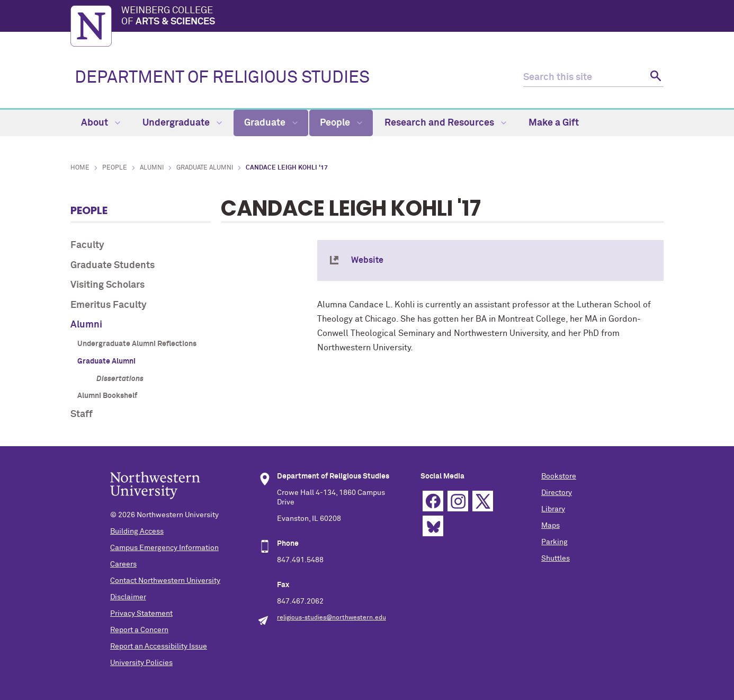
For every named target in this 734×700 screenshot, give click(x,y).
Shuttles (556, 559)
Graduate (271, 123)
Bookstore (559, 476)
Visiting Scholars (108, 285)
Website (367, 260)
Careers (123, 564)
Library (553, 509)
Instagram (458, 501)
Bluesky (433, 526)
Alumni (152, 168)
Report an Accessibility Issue (159, 646)
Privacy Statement (141, 614)
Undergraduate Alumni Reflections (137, 344)
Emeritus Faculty (109, 305)
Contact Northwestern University (165, 581)
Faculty (87, 245)
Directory (557, 493)
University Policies (141, 663)
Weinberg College (392, 17)
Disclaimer (128, 597)
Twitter (483, 501)
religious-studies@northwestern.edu (332, 618)
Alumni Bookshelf (107, 396)
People (341, 123)
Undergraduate (182, 123)
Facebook (433, 501)
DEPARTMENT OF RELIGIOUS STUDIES (222, 78)
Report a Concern (139, 630)
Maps (550, 526)
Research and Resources (445, 123)
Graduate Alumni (205, 168)
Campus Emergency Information (164, 548)
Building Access (137, 531)
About (101, 123)
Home (80, 168)
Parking (554, 542)
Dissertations (120, 379)
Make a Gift (554, 123)
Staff (82, 414)
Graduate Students (113, 265)
